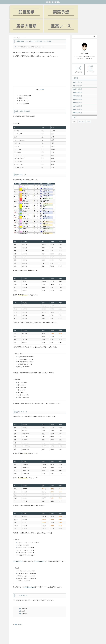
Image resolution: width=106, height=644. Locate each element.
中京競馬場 (78, 77)
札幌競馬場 (78, 80)
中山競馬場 (78, 67)
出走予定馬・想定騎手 (25, 76)
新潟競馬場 (78, 90)
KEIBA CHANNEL (53, 2)
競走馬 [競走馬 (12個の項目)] (89, 102)
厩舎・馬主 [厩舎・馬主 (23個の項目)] (82, 102)
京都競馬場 (78, 73)
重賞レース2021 (19, 606)
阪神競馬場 (78, 70)
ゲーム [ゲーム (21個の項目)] (75, 102)
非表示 (42, 71)
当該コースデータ (24, 82)
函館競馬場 (78, 83)
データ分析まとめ (24, 84)
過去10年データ (23, 79)
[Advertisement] (40, 55)
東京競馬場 (78, 63)
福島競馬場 (78, 87)
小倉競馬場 (78, 94)
